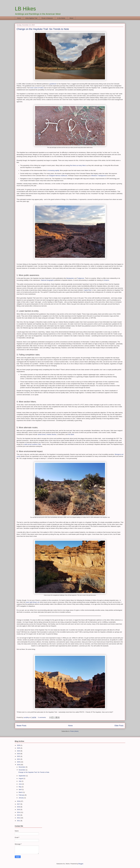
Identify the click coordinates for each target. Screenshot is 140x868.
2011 (19, 821)
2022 (19, 756)
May (20, 787)
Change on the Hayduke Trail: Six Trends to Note (43, 29)
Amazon (106, 280)
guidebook (53, 84)
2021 (19, 759)
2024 (19, 751)
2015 (19, 810)
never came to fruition (37, 88)
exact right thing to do (33, 602)
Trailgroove (81, 278)
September (22, 776)
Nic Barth (71, 434)
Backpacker (70, 278)
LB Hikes (25, 9)
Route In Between (47, 18)
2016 (19, 807)
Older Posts (119, 726)
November (22, 770)
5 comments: (42, 717)
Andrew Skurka (51, 434)
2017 (19, 804)
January (21, 798)
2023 (19, 754)
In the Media (61, 18)
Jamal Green (42, 434)
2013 (19, 815)
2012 (19, 818)
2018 (19, 801)
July (20, 781)
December (22, 767)
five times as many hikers (78, 165)
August (21, 778)
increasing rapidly (53, 170)
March (21, 792)
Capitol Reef (87, 290)
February (22, 795)
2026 (19, 745)
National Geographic (47, 280)
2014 (19, 812)
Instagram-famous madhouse (58, 176)
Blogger (81, 864)
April (20, 789)
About (71, 18)
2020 (19, 762)
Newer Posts (21, 726)
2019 (19, 765)
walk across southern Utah (33, 444)
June (20, 784)
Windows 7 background (99, 176)
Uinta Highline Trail (31, 18)
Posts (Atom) (74, 731)
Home (19, 18)
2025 (19, 748)
